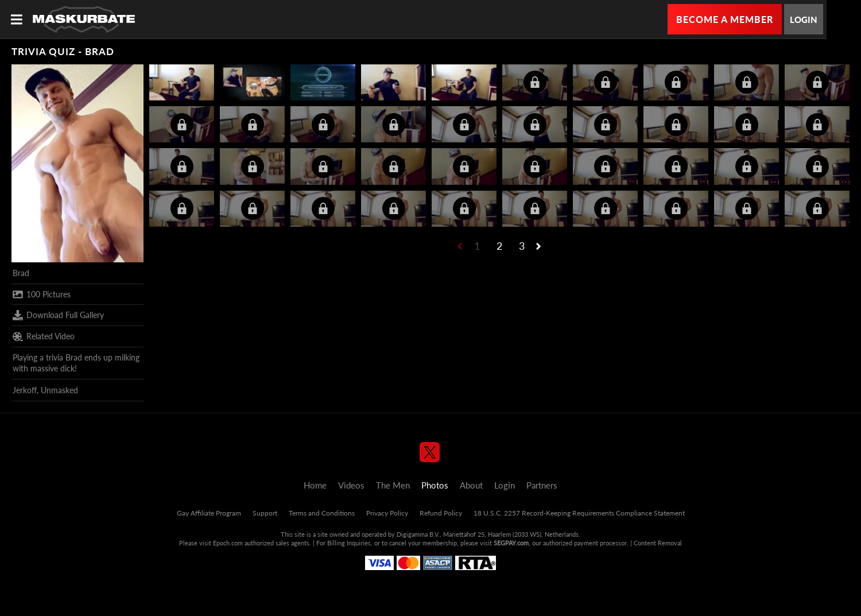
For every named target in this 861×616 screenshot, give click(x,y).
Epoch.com (228, 543)
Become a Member (725, 19)
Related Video (44, 336)
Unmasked (59, 390)
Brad (21, 273)
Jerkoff (25, 390)
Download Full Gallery (58, 315)
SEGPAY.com (511, 543)
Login (804, 20)
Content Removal (658, 543)
